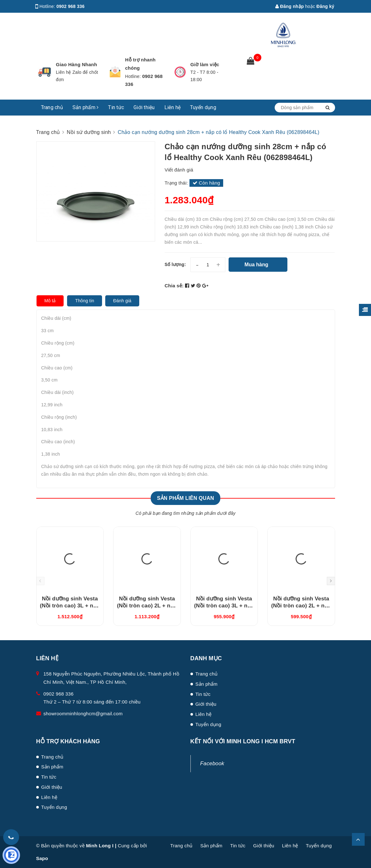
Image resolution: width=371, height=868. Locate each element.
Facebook (212, 763)
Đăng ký (325, 6)
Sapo (42, 858)
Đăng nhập (290, 6)
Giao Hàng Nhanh (77, 64)
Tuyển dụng (203, 107)
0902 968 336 (71, 6)
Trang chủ (52, 107)
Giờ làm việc (205, 64)
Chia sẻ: (174, 286)
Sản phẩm (86, 107)
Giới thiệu (144, 107)
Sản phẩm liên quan (186, 498)
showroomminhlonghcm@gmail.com (83, 714)
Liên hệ (173, 107)
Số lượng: (175, 264)
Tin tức (116, 107)
